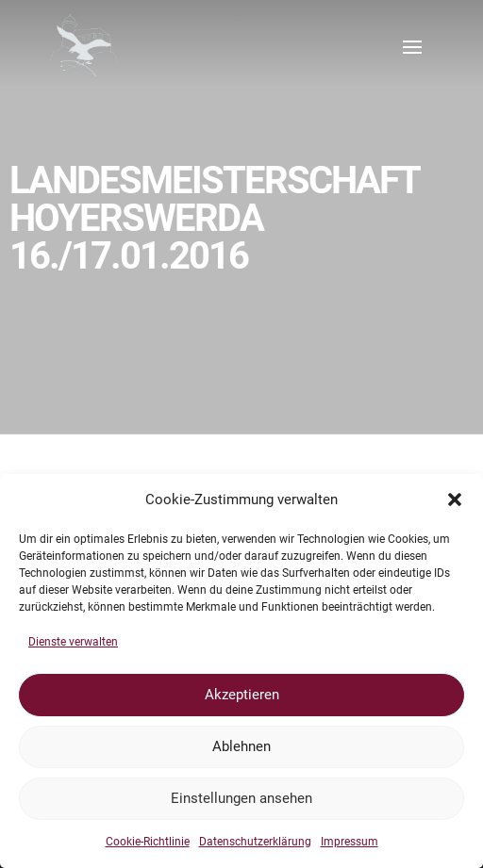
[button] (455, 500)
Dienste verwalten (73, 642)
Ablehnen (241, 746)
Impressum (350, 842)
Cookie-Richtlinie (148, 842)
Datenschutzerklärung (255, 842)
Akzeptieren (242, 695)
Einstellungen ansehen (241, 798)
